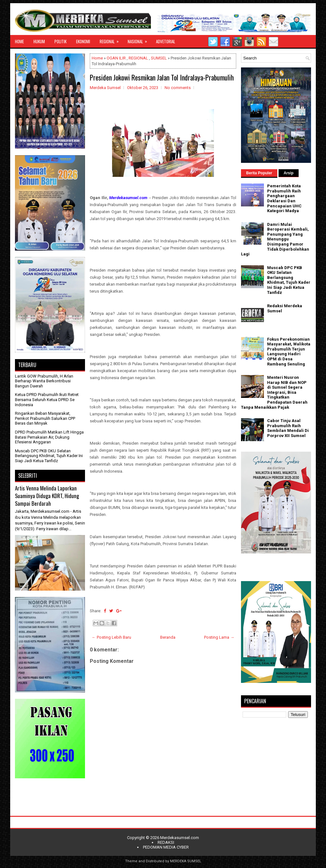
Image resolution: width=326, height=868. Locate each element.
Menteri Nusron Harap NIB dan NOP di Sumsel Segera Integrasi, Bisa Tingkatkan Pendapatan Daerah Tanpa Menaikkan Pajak (274, 392)
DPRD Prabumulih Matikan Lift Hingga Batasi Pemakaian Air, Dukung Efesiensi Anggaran (49, 437)
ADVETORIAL (166, 41)
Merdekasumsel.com (180, 838)
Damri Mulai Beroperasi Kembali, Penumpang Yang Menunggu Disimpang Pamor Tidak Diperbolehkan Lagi (275, 239)
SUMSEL (159, 58)
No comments (178, 88)
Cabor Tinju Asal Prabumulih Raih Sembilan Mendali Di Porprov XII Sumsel (288, 428)
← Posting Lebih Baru (111, 637)
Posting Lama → (219, 637)
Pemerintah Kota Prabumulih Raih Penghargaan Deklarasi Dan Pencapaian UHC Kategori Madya (284, 198)
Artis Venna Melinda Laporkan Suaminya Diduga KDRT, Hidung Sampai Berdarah (47, 496)
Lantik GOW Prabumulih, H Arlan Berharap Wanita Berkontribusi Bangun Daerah (44, 381)
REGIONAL (111, 40)
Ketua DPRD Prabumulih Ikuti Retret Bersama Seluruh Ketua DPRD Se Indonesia (47, 399)
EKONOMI (83, 41)
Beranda (168, 637)
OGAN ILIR (116, 58)
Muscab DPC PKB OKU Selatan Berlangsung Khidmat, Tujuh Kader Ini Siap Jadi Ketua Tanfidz (49, 456)
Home (97, 58)
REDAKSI (166, 842)
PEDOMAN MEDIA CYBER (166, 847)
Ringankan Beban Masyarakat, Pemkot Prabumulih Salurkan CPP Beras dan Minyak (45, 418)
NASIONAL (139, 40)
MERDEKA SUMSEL (186, 861)
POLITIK (60, 41)
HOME (19, 41)
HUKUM (39, 41)
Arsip (289, 173)
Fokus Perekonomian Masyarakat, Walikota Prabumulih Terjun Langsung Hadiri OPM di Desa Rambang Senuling (289, 352)
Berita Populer (259, 173)
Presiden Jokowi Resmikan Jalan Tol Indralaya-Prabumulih (162, 77)
